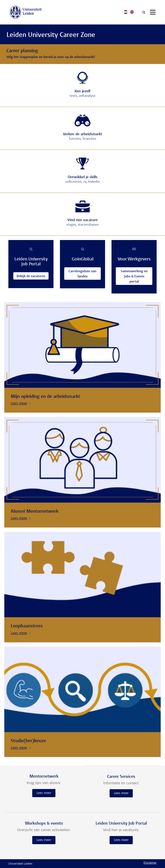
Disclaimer (150, 863)
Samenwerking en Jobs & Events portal (134, 276)
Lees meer (44, 793)
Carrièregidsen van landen (82, 274)
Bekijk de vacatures (31, 276)
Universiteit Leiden (20, 864)
